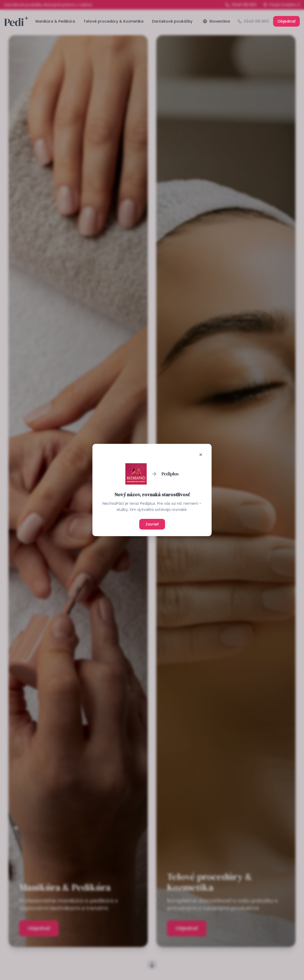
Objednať (286, 21)
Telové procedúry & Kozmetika (114, 21)
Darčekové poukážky (172, 21)
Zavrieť (152, 524)
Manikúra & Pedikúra (55, 21)
